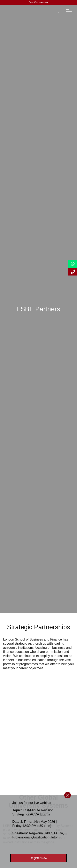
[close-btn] (68, 795)
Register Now (38, 858)
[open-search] (59, 11)
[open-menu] (69, 11)
